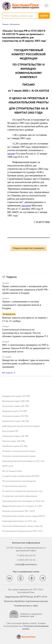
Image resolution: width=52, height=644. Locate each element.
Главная (5, 24)
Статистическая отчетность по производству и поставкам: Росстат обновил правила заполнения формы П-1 (25, 333)
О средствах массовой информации (20, 496)
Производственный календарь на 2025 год (23, 461)
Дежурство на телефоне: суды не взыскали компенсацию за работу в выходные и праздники (26, 363)
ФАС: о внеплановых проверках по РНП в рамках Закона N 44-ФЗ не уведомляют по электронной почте (26, 348)
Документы (15, 24)
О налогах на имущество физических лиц (22, 491)
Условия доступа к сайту (26, 606)
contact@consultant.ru (26, 564)
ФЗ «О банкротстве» (12, 471)
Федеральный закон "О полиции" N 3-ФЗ (22, 506)
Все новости (7, 373)
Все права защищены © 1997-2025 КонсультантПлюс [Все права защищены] (26, 591)
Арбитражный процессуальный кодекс (21, 426)
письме (11, 154)
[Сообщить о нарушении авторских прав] (26, 614)
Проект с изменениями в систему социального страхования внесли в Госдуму (22, 305)
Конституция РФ (10, 431)
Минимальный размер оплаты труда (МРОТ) (24, 516)
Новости (12, 277)
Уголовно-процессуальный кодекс (19, 456)
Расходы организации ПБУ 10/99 (19, 511)
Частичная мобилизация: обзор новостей (22, 526)
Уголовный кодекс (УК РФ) (15, 416)
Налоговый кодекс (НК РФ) (15, 406)
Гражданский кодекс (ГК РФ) (16, 396)
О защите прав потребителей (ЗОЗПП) (21, 476)
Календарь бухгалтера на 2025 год (19, 521)
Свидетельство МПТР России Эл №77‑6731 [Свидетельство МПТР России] (26, 597)
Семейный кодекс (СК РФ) (15, 446)
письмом (26, 206)
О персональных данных (14, 486)
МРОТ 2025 (8, 466)
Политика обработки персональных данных (26, 601)
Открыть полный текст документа (29, 248)
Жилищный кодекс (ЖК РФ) (16, 401)
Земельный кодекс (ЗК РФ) (15, 436)
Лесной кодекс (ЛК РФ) (13, 441)
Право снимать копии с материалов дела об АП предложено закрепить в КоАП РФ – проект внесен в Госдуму (26, 290)
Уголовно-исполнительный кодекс (19, 451)
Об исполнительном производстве (19, 481)
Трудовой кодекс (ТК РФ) (14, 411)
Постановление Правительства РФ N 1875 (23, 531)
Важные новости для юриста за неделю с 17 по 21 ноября (25, 319)
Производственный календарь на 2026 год (23, 501)
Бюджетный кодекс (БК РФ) (16, 421)
